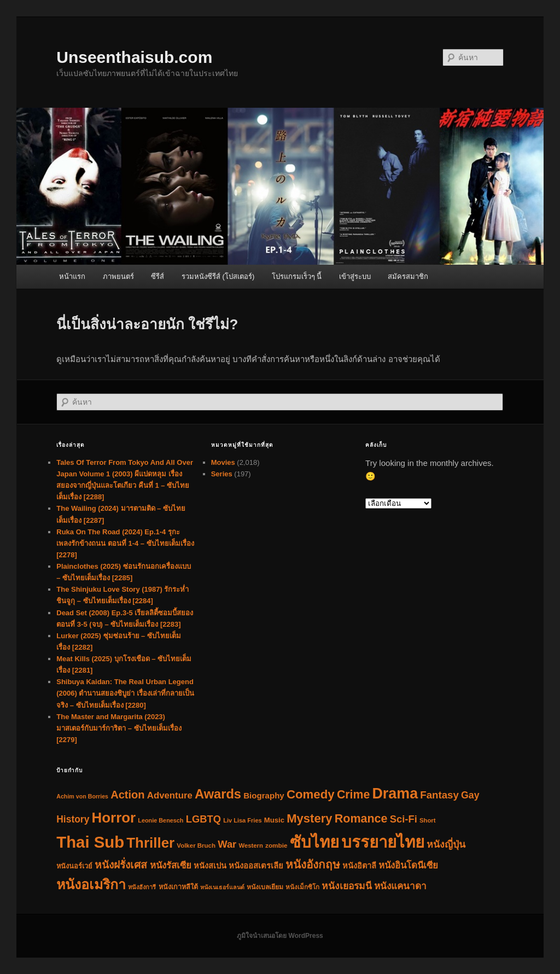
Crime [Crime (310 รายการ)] (353, 795)
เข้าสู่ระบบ (355, 276)
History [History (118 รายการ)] (73, 819)
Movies (223, 462)
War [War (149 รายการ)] (227, 844)
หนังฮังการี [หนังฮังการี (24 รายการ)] (142, 887)
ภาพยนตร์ (118, 276)
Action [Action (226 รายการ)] (127, 795)
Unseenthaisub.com (134, 57)
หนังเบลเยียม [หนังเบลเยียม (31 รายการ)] (265, 887)
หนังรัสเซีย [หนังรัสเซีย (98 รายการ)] (171, 865)
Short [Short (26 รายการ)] (428, 820)
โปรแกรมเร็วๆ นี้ (297, 276)
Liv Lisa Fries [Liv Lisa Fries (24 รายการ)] (243, 820)
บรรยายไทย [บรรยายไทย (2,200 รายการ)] (383, 842)
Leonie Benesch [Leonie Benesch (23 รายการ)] (161, 820)
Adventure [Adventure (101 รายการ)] (170, 795)
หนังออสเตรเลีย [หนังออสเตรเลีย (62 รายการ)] (256, 866)
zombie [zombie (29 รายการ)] (276, 845)
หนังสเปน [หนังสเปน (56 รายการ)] (210, 866)
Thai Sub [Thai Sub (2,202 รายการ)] (90, 842)
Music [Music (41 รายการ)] (274, 820)
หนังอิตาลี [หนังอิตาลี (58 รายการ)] (359, 866)
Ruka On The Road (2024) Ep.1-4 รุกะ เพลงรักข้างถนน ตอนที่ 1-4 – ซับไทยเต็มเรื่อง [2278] (125, 543)
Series (222, 474)
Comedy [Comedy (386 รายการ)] (311, 794)
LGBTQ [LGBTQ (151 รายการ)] (203, 819)
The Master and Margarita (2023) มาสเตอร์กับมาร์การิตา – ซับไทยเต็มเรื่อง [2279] (119, 728)
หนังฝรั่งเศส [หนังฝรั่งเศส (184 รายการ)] (121, 865)
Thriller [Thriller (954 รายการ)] (150, 843)
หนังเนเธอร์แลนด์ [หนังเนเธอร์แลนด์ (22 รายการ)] (222, 887)
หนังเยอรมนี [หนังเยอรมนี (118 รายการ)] (347, 886)
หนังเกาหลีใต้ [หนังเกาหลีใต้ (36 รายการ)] (178, 887)
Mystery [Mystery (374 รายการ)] (309, 818)
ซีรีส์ (157, 276)
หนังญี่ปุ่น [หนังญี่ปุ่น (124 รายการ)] (446, 844)
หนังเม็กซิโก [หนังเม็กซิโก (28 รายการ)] (302, 887)
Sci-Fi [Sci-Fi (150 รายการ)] (404, 819)
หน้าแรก (72, 276)
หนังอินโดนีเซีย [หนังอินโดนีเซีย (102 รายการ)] (408, 865)
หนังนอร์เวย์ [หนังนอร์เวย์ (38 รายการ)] (74, 866)
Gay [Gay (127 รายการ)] (470, 795)
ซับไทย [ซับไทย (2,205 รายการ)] (314, 842)
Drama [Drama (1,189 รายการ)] (395, 794)
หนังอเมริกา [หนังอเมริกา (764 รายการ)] (91, 884)
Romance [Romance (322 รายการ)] (361, 819)
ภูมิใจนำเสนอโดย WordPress (280, 936)
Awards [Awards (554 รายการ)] (218, 794)
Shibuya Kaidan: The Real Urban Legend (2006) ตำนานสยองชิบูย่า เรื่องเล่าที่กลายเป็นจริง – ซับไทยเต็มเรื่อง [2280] (125, 693)
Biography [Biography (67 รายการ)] (264, 795)
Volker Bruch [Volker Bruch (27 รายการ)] (196, 845)
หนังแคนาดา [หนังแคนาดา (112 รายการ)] (400, 886)
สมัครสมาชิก (408, 276)
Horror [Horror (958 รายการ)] (114, 818)
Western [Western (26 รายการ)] (250, 845)
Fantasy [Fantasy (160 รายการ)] (439, 795)
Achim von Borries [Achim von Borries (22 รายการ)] (82, 796)
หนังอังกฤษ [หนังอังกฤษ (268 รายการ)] (313, 864)
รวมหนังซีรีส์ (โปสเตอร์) (218, 276)
